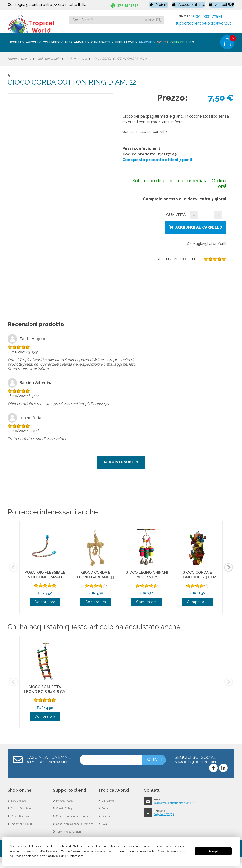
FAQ (104, 828)
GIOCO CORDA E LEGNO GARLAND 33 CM (96, 578)
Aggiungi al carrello (199, 227)
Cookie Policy (65, 811)
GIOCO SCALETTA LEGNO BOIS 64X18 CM (45, 691)
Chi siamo (108, 802)
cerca (149, 19)
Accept (213, 851)
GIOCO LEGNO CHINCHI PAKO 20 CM (147, 576)
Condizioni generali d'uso (72, 819)
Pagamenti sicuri (22, 828)
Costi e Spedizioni (22, 811)
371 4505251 (129, 5)
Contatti (107, 811)
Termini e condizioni (69, 836)
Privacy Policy (65, 802)
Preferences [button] (76, 856)
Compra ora (45, 603)
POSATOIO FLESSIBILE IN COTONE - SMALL (45, 576)
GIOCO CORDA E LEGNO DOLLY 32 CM (197, 576)
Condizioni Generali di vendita (75, 828)
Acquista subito (121, 463)
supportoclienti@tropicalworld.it (203, 23)
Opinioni (107, 819)
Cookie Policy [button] (156, 851)
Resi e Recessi (20, 819)
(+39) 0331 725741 (209, 15)
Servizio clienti (20, 802)
